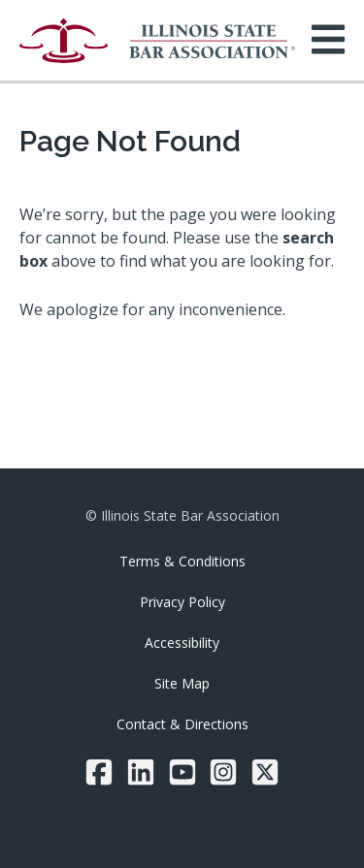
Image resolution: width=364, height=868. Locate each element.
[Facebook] (99, 772)
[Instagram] (223, 772)
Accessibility (182, 643)
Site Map (182, 683)
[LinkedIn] (141, 772)
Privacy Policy (182, 602)
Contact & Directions (182, 724)
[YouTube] (182, 772)
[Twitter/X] (265, 772)
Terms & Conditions (182, 561)
